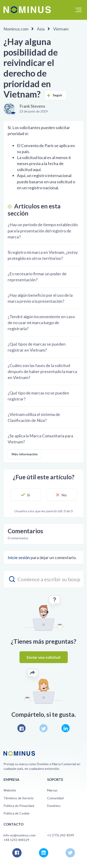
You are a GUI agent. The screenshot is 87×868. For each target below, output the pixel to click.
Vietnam (61, 29)
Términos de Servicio (19, 798)
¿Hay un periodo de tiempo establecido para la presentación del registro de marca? (43, 231)
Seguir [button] (58, 95)
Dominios (54, 806)
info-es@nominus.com (19, 835)
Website (10, 790)
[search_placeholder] (43, 579)
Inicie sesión (19, 557)
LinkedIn (66, 728)
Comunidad (55, 798)
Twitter (43, 728)
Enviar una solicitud (44, 657)
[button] (79, 10)
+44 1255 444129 (16, 840)
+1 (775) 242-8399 (61, 835)
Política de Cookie (16, 813)
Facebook (21, 728)
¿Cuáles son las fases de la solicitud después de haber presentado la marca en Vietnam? (42, 371)
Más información (25, 454)
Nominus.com (16, 29)
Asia (41, 29)
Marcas (52, 790)
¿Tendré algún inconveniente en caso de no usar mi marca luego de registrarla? (41, 323)
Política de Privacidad (19, 806)
